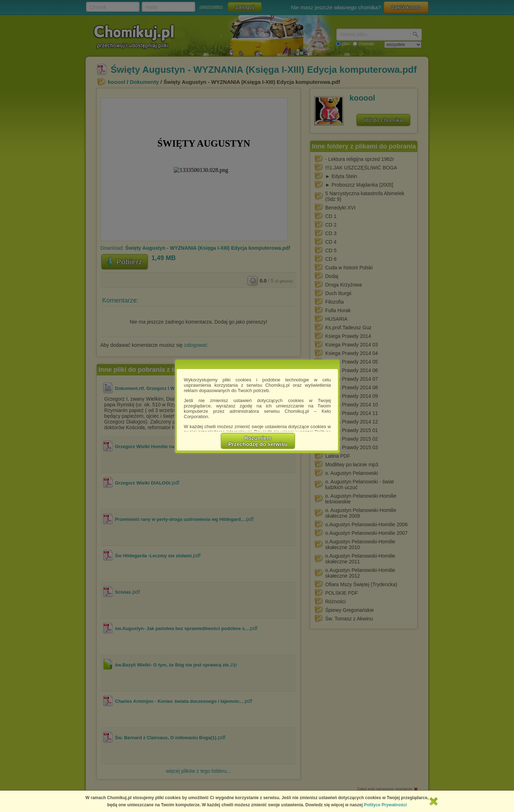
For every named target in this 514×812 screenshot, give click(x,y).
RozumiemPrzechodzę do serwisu (258, 441)
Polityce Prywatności (385, 805)
